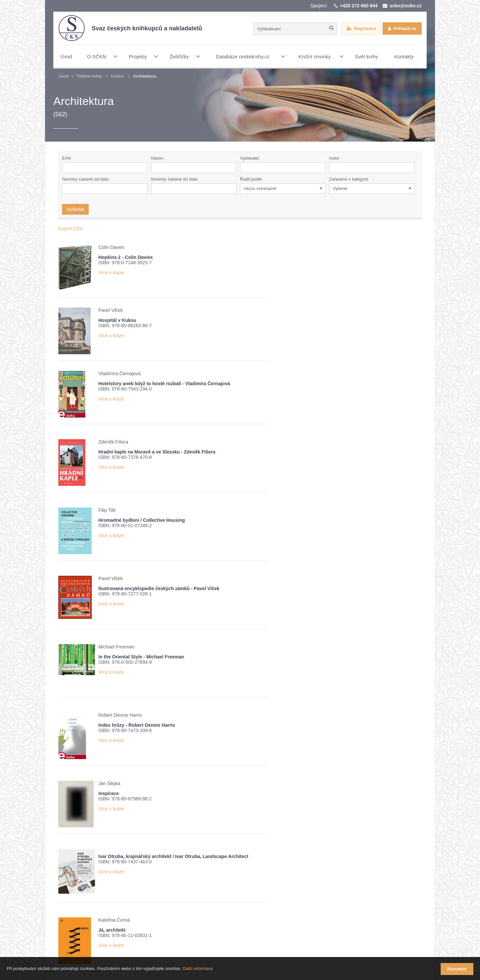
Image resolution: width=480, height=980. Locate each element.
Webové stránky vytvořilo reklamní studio (299, 943)
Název (157, 158)
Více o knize (111, 273)
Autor (334, 158)
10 (263, 790)
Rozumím (457, 969)
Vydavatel (249, 158)
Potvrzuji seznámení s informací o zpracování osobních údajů (146, 890)
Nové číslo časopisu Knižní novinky (209, 878)
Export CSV (70, 229)
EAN (66, 158)
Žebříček (150, 878)
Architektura (144, 76)
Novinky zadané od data (85, 179)
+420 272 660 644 (359, 6)
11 (275, 790)
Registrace (365, 28)
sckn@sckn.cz (406, 6)
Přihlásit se (405, 28)
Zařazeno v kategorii (349, 179)
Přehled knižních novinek (101, 878)
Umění (117, 76)
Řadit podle (251, 179)
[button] (322, 168)
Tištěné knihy (89, 76)
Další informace (198, 970)
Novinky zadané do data (174, 179)
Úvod (63, 76)
